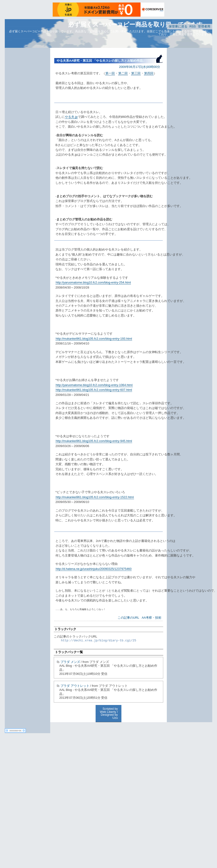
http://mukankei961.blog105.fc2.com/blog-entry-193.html (94, 339)
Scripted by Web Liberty (109, 710)
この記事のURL (128, 618)
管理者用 (204, 26)
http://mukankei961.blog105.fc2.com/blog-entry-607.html (94, 390)
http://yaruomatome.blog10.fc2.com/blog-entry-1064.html (94, 385)
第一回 (110, 73)
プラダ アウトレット (75, 686)
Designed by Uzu (109, 716)
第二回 (123, 73)
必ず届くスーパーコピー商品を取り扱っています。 (138, 24)
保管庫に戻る (178, 26)
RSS (193, 26)
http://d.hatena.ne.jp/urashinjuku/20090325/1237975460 (94, 569)
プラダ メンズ (70, 662)
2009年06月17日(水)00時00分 (140, 67)
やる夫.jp (71, 117)
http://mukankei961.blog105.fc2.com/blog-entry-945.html (94, 441)
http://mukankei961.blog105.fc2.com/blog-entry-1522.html (95, 497)
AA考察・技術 (152, 618)
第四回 (149, 73)
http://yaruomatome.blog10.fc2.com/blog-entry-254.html (93, 282)
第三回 (136, 73)
